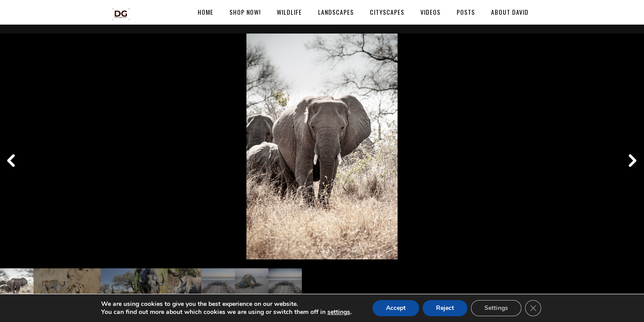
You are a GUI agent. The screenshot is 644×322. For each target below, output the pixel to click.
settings (339, 312)
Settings (496, 308)
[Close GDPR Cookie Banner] (533, 308)
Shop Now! (245, 12)
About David (510, 12)
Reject (445, 308)
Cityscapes (387, 12)
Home (205, 12)
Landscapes (336, 12)
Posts (466, 12)
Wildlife (289, 12)
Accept (396, 308)
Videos (430, 12)
